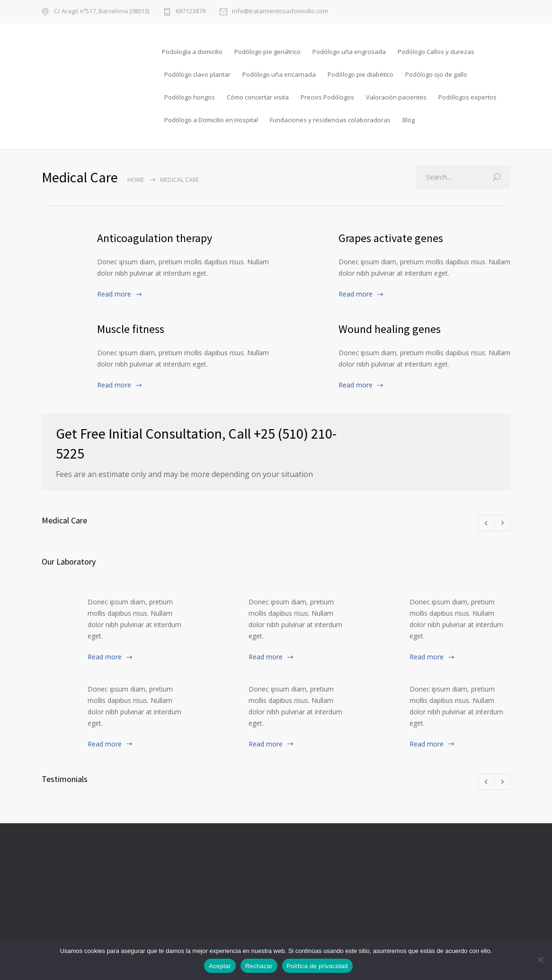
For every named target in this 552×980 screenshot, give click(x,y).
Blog (409, 120)
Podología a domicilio (192, 52)
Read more (114, 294)
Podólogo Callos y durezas (436, 52)
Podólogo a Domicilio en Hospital (211, 120)
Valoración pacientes (396, 97)
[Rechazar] (540, 960)
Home (136, 180)
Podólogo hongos (190, 97)
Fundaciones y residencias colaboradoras (330, 120)
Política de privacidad (317, 966)
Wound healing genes (390, 329)
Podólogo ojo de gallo (436, 74)
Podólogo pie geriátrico (267, 52)
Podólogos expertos (467, 97)
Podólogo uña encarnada (279, 74)
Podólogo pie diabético (361, 74)
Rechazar (259, 966)
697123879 (191, 12)
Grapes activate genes (391, 238)
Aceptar (220, 966)
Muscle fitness (131, 329)
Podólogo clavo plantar (197, 74)
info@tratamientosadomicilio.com (280, 12)
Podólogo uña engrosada (349, 52)
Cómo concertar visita (258, 97)
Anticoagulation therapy (155, 238)
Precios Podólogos (327, 97)
